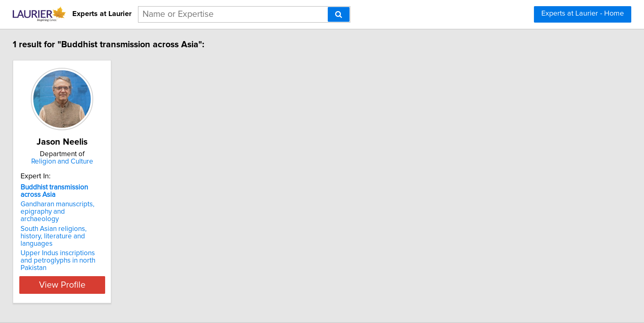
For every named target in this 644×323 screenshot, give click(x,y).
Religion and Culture (74, 161)
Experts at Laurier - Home (583, 14)
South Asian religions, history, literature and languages (67, 225)
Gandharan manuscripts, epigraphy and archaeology (64, 208)
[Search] (339, 14)
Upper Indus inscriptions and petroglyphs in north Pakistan (66, 242)
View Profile (74, 263)
